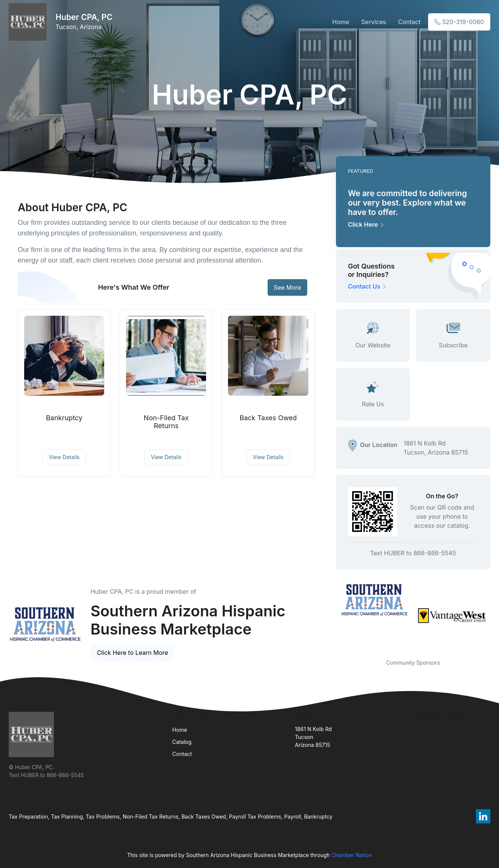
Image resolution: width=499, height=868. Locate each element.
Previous (330, 616)
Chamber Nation (352, 855)
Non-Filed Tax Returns (166, 422)
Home (341, 22)
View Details (64, 457)
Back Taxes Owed (268, 418)
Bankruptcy (64, 418)
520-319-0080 (459, 22)
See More (287, 287)
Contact (409, 22)
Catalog (182, 742)
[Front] (29, 22)
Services (374, 22)
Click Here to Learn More (133, 653)
